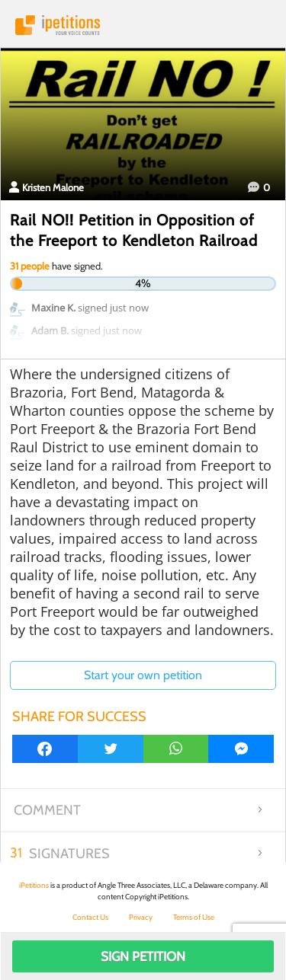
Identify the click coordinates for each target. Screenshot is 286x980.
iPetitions (143, 25)
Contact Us (90, 917)
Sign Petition (143, 956)
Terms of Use (194, 917)
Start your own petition (143, 675)
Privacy (141, 917)
